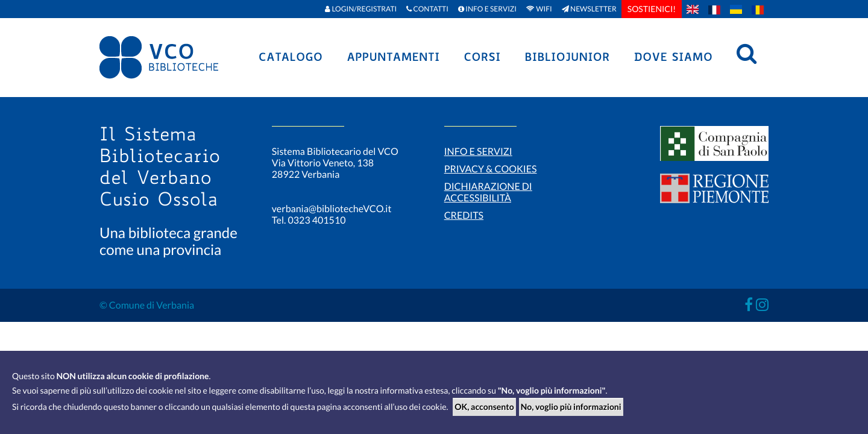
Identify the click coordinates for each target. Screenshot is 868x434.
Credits (464, 215)
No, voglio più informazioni (571, 407)
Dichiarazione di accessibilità (488, 192)
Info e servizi (478, 152)
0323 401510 (317, 220)
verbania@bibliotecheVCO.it (332, 209)
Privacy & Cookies (491, 169)
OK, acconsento (484, 407)
